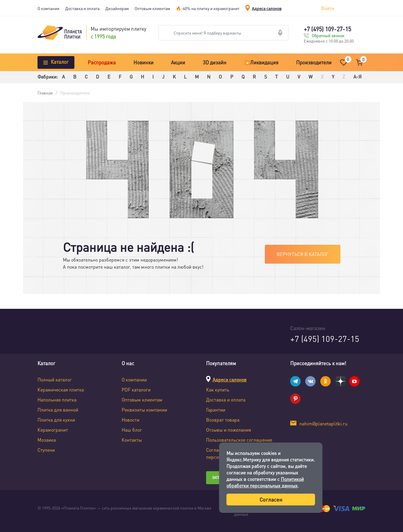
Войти (328, 8)
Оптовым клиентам (152, 8)
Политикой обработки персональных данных (265, 482)
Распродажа (102, 62)
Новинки (143, 62)
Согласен (271, 499)
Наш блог (132, 430)
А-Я (357, 77)
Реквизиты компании (144, 410)
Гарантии (216, 410)
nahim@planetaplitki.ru (323, 424)
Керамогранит (53, 430)
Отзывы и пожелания (229, 430)
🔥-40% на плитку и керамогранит (208, 8)
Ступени (46, 450)
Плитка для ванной (58, 410)
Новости (130, 420)
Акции (178, 62)
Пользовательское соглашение (239, 440)
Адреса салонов (267, 8)
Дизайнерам (117, 8)
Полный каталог (55, 380)
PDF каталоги (136, 390)
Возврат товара (223, 420)
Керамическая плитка (61, 390)
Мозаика (47, 440)
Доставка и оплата (82, 8)
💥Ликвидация (261, 62)
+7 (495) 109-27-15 (327, 29)
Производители (314, 62)
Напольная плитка (57, 400)
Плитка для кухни (56, 420)
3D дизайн (215, 62)
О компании (48, 8)
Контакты (132, 440)
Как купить (218, 390)
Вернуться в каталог (303, 254)
